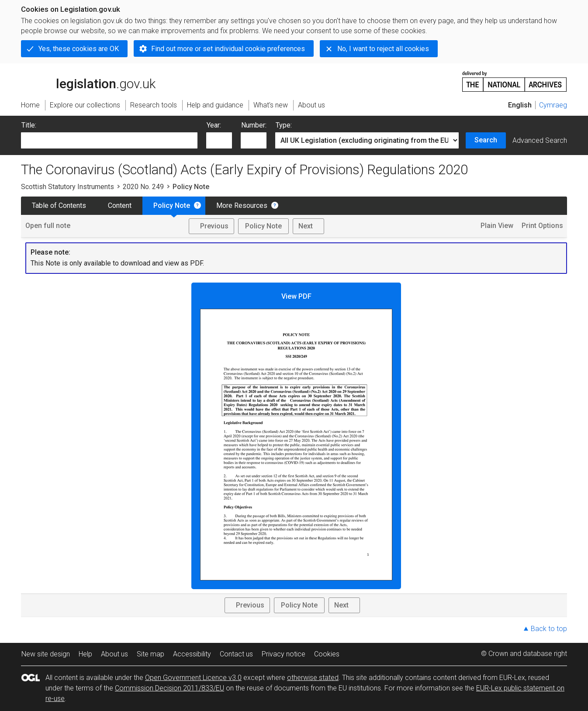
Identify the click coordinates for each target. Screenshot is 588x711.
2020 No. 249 (143, 187)
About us (114, 654)
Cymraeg (553, 105)
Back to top (549, 629)
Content (120, 205)
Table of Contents (59, 205)
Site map (150, 654)
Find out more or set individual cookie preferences (228, 49)
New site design (46, 654)
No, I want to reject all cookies (383, 49)
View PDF (296, 436)
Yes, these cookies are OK (79, 49)
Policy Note (172, 205)
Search (486, 140)
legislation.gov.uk (88, 81)
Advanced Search (540, 140)
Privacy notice (284, 654)
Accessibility (192, 654)
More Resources (242, 205)
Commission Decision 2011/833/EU (169, 688)
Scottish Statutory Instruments (67, 187)
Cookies (327, 654)
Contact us (236, 654)
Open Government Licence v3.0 (193, 678)
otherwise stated (313, 678)
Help (85, 654)
